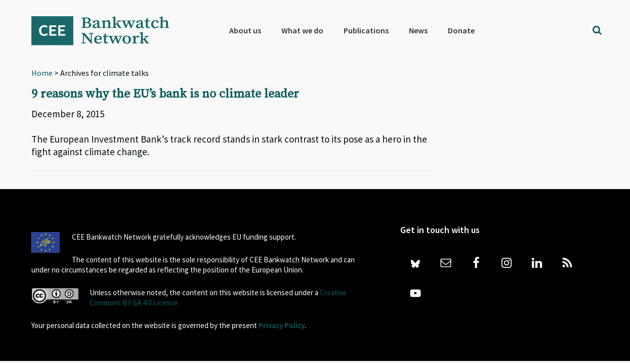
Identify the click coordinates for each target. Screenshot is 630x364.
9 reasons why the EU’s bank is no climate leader (165, 94)
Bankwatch (107, 30)
